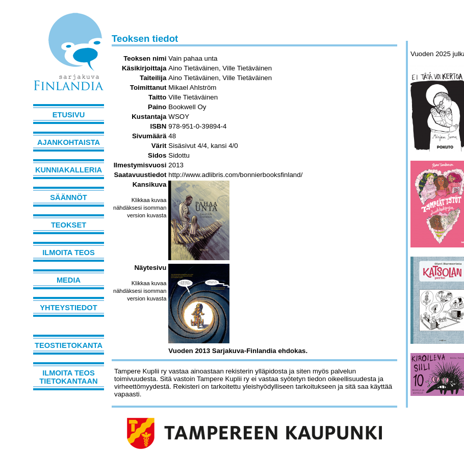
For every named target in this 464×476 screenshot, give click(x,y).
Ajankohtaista (69, 142)
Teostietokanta (69, 345)
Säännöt (68, 197)
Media (69, 280)
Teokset (69, 225)
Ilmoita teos (69, 253)
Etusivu (69, 115)
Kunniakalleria (69, 170)
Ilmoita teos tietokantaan (68, 377)
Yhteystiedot (68, 308)
